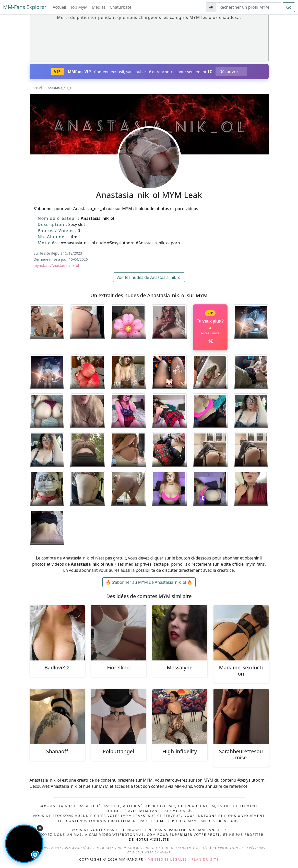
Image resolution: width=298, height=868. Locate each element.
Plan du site (205, 859)
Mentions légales (168, 859)
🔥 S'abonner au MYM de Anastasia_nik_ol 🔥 (149, 582)
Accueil (59, 7)
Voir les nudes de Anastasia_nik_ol (149, 277)
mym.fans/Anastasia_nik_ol (56, 265)
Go (289, 7)
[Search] (249, 7)
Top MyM (79, 7)
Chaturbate (121, 7)
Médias (99, 7)
